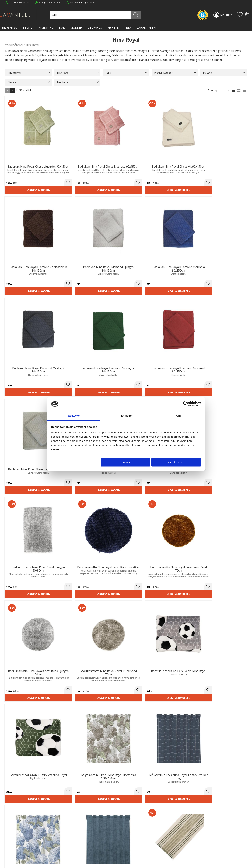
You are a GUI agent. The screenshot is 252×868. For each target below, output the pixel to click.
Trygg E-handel (75, 841)
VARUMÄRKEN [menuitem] (146, 28)
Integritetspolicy (75, 848)
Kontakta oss (74, 851)
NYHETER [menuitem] (114, 28)
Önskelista (134, 861)
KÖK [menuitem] (62, 28)
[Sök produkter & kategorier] (104, 15)
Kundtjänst (134, 841)
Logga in (133, 857)
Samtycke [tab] (73, 415)
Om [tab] (178, 415)
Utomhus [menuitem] (95, 28)
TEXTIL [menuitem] (27, 28)
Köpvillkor (134, 844)
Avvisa (125, 462)
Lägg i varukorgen (24, 167)
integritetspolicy (213, 800)
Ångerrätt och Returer (78, 844)
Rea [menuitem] (129, 28)
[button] (240, 15)
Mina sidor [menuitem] (226, 15)
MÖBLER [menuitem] (76, 28)
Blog (69, 855)
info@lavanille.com (23, 854)
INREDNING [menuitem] (46, 28)
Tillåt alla (176, 462)
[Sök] (141, 15)
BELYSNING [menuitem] (9, 28)
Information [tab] (126, 415)
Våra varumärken (76, 858)
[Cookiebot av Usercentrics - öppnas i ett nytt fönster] (186, 404)
